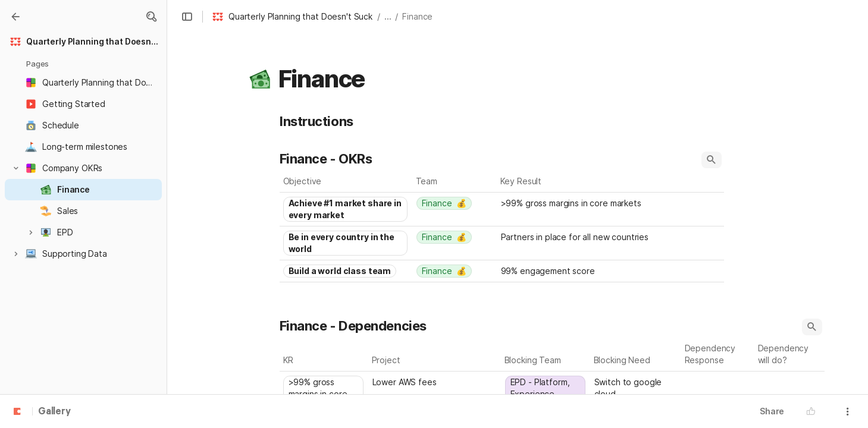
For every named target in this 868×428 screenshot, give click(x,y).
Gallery (54, 412)
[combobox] (346, 209)
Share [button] (772, 411)
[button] (151, 17)
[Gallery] (15, 17)
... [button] (388, 16)
